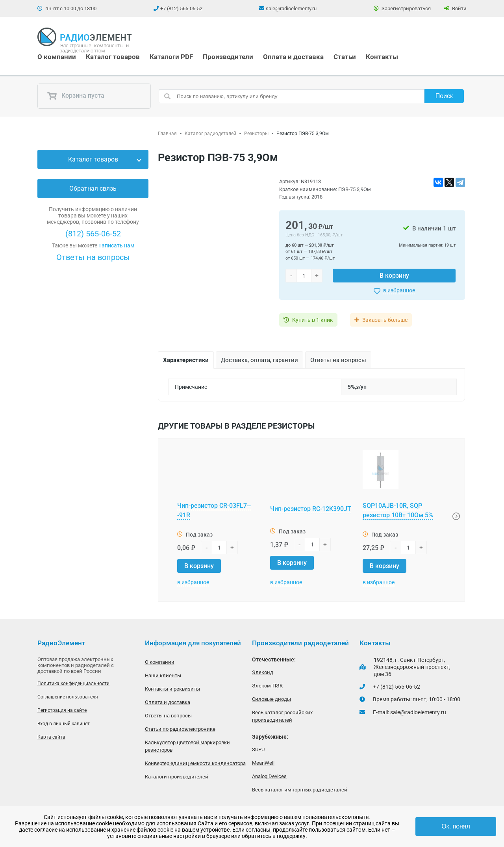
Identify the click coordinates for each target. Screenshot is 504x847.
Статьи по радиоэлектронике (180, 729)
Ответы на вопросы (93, 257)
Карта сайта (51, 737)
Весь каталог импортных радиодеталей (300, 790)
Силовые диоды (271, 699)
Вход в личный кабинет (64, 724)
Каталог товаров (113, 57)
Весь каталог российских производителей (282, 716)
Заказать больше (385, 320)
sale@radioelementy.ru (291, 8)
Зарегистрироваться (402, 8)
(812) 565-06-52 (93, 234)
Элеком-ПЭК (267, 686)
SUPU (258, 749)
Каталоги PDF (171, 57)
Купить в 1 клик (313, 320)
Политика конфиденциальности (73, 684)
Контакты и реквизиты (172, 689)
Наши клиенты (163, 675)
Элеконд (263, 672)
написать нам (116, 245)
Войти (455, 8)
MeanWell (263, 763)
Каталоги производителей (177, 777)
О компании (57, 57)
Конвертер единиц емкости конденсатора (195, 763)
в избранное (399, 290)
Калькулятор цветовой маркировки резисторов (187, 746)
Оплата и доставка (293, 57)
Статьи (345, 57)
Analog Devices (269, 776)
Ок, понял (456, 826)
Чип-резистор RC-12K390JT (311, 509)
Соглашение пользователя (68, 697)
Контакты (382, 57)
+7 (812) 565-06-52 (181, 8)
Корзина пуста (76, 96)
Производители (228, 57)
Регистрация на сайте (62, 710)
